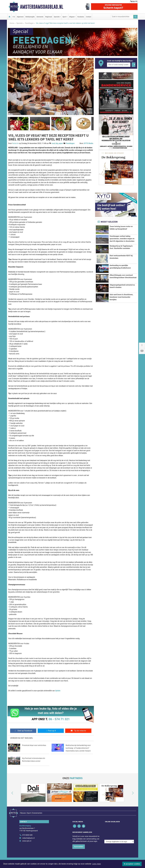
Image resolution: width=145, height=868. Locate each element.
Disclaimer (117, 856)
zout (53, 143)
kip (57, 143)
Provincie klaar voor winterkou (34, 745)
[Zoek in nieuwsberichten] (122, 17)
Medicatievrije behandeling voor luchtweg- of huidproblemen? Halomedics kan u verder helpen (78, 748)
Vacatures (81, 17)
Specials (20, 23)
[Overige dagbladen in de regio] (119, 825)
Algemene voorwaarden (104, 856)
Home (12, 23)
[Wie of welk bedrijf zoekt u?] (119, 65)
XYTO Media (88, 143)
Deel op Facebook (23, 731)
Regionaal (49, 17)
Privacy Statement (129, 856)
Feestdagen (29, 23)
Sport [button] (64, 17)
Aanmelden (79, 842)
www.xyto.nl (27, 836)
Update (58, 691)
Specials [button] (57, 17)
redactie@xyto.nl (29, 833)
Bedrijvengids (30, 17)
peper (61, 143)
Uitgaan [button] (72, 17)
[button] (9, 124)
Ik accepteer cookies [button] (132, 864)
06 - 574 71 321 (59, 719)
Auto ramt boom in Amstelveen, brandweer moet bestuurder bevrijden (121, 305)
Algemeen (20, 17)
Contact (89, 17)
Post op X (51, 731)
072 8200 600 (27, 830)
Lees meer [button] (97, 864)
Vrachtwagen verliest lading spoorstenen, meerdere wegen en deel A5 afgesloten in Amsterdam (122, 239)
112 (14, 17)
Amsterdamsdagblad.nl (42, 7)
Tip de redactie (78, 731)
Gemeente (40, 17)
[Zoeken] (135, 17)
